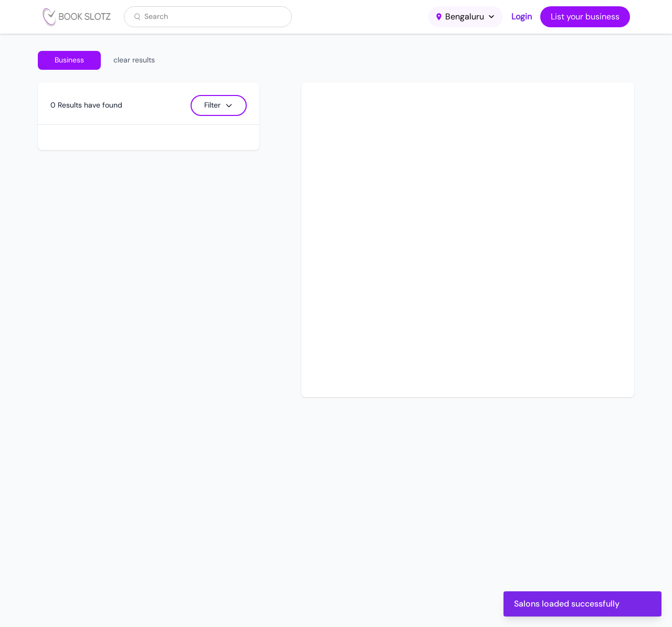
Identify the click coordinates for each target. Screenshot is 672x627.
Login (522, 17)
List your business (585, 17)
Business (69, 60)
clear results (134, 60)
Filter (219, 105)
